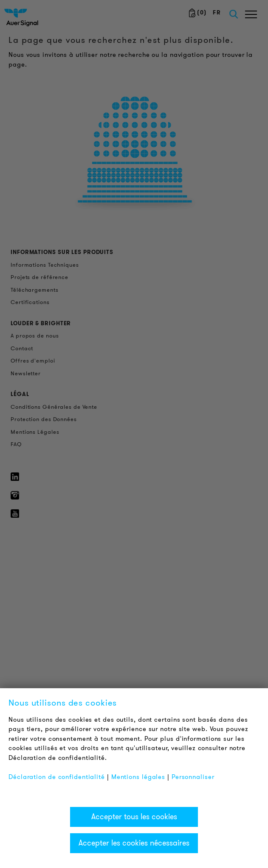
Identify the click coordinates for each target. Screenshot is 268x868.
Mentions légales (138, 777)
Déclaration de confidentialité (57, 777)
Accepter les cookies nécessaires (134, 843)
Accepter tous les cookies (134, 817)
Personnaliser (193, 777)
